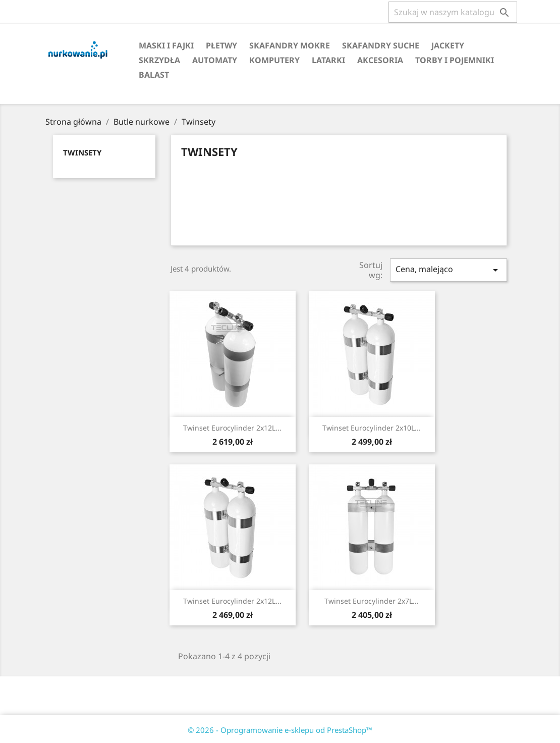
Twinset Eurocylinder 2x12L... (232, 428)
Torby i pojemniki (455, 60)
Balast (154, 75)
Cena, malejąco (449, 270)
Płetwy (221, 45)
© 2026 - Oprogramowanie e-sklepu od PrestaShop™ (280, 730)
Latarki (328, 60)
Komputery (274, 60)
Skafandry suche (381, 45)
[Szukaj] (453, 12)
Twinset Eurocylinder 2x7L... (372, 601)
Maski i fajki (166, 45)
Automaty (215, 60)
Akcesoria (380, 60)
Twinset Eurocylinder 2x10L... (372, 428)
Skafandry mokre (290, 45)
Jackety (448, 45)
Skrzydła (159, 60)
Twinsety (82, 152)
